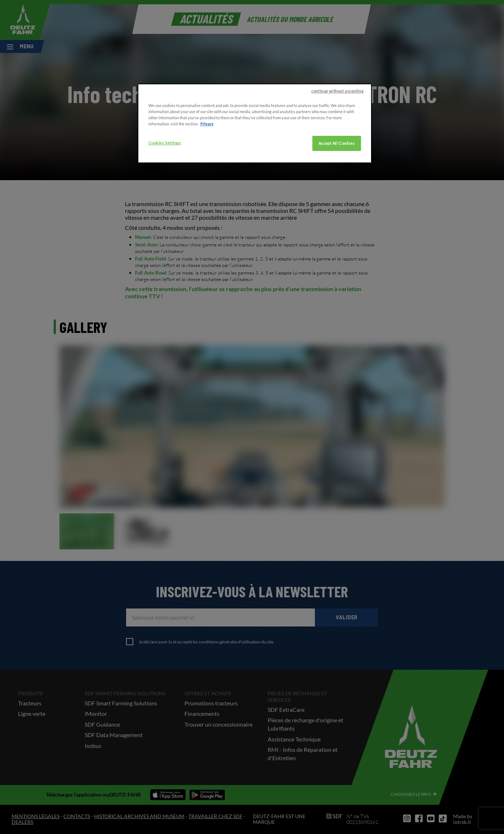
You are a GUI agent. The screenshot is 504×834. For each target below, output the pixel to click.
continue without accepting (337, 127)
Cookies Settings (165, 179)
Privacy (207, 160)
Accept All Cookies (336, 179)
